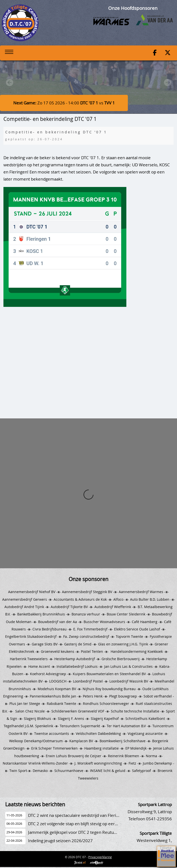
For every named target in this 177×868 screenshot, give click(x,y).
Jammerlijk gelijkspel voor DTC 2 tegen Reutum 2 (75, 832)
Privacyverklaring (100, 857)
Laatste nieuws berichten (35, 804)
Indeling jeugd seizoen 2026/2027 (60, 841)
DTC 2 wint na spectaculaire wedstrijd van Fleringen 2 (79, 815)
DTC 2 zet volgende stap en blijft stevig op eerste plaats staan (86, 824)
